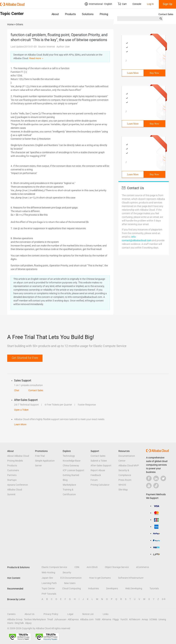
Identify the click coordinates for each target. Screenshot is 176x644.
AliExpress (73, 619)
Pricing (104, 14)
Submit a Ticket (99, 461)
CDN (77, 567)
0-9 (164, 599)
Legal (70, 614)
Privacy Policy (51, 614)
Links (106, 614)
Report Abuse (98, 470)
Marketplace (69, 485)
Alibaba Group (15, 619)
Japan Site (47, 578)
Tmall (50, 619)
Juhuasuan (60, 619)
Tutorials (154, 588)
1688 (98, 619)
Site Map (123, 490)
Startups (12, 480)
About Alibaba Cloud (18, 456)
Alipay (28, 623)
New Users (70, 583)
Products (70, 14)
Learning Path (49, 583)
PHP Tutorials (49, 594)
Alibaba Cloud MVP (129, 466)
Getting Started (71, 475)
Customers (13, 470)
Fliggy (116, 619)
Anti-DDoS (92, 567)
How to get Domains (100, 578)
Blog (65, 480)
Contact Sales (166, 14)
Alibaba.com (87, 619)
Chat (17, 390)
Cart (122, 4)
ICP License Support (73, 470)
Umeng (162, 619)
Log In (150, 4)
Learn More (133, 73)
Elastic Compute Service (54, 567)
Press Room (125, 480)
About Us (29, 614)
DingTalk (19, 623)
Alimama (106, 619)
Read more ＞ (37, 58)
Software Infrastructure (131, 578)
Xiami (10, 623)
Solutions (88, 14)
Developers (112, 588)
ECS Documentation (71, 578)
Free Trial (40, 456)
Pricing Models (15, 461)
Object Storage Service (117, 567)
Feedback (96, 475)
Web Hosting (48, 572)
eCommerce (142, 567)
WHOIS (122, 485)
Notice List (88, 614)
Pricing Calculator (100, 485)
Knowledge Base (72, 461)
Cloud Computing (71, 588)
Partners (12, 475)
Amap (145, 619)
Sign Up (167, 4)
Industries (93, 588)
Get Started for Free (25, 358)
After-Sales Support (101, 466)
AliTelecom (135, 619)
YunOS (124, 619)
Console (137, 4)
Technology (69, 456)
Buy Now (154, 73)
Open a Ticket (21, 410)
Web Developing (134, 588)
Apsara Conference (17, 485)
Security (67, 572)
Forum (94, 480)
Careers (11, 614)
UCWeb (153, 619)
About (55, 14)
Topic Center (48, 588)
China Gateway (71, 466)
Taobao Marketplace (35, 619)
